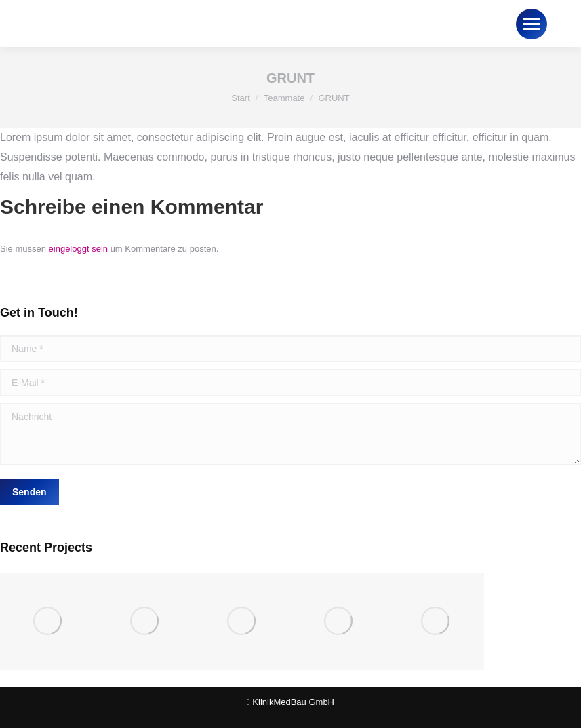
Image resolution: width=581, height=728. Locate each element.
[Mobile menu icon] (532, 24)
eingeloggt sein (78, 249)
